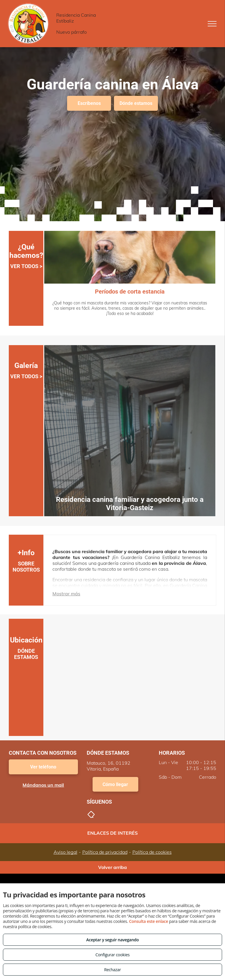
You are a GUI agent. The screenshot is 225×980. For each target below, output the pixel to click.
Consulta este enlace (148, 921)
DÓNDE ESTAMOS (26, 654)
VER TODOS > (26, 266)
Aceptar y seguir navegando (112, 940)
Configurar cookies (113, 955)
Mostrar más (66, 594)
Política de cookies (152, 852)
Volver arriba (112, 867)
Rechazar (112, 970)
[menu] (212, 24)
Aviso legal (65, 852)
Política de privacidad (105, 852)
